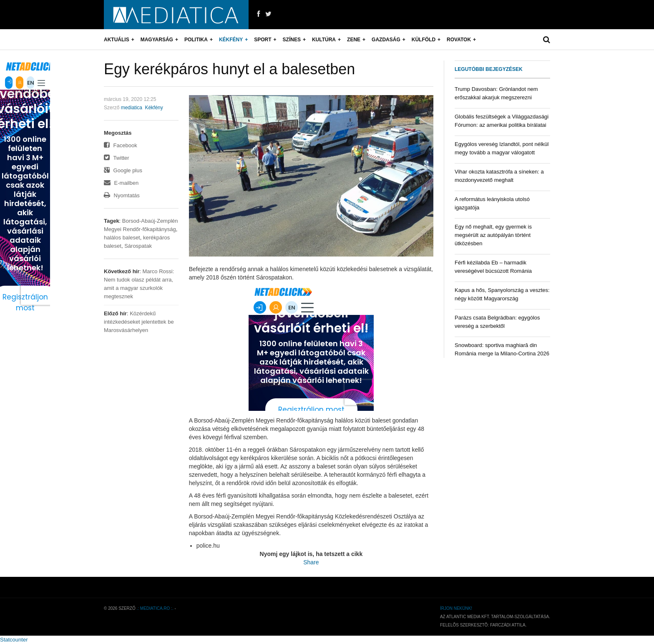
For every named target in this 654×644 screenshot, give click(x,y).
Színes (292, 40)
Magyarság (157, 40)
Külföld (424, 40)
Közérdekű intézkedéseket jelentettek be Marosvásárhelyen (139, 322)
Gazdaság (386, 40)
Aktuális (117, 40)
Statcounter (14, 640)
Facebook (121, 145)
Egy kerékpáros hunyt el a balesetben (229, 69)
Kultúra (324, 40)
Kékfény (231, 40)
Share (311, 562)
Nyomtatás (122, 195)
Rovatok (459, 40)
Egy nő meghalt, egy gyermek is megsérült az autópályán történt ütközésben (493, 235)
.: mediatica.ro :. (155, 608)
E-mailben (121, 183)
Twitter (117, 158)
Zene (354, 40)
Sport (263, 40)
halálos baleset (122, 238)
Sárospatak (138, 246)
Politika (196, 40)
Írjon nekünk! (456, 608)
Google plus (123, 170)
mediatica (132, 108)
